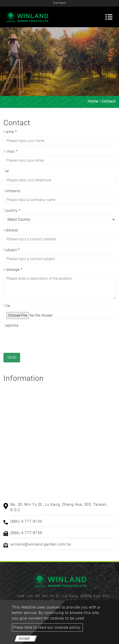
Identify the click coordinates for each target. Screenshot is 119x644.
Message (13, 270)
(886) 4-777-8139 (26, 521)
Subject (12, 250)
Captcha (11, 325)
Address (11, 230)
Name (10, 132)
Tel (6, 171)
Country (12, 211)
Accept (24, 638)
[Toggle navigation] (109, 17)
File (7, 306)
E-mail (11, 151)
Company (12, 191)
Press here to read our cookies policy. (47, 627)
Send (12, 357)
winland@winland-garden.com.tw (41, 544)
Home (93, 101)
